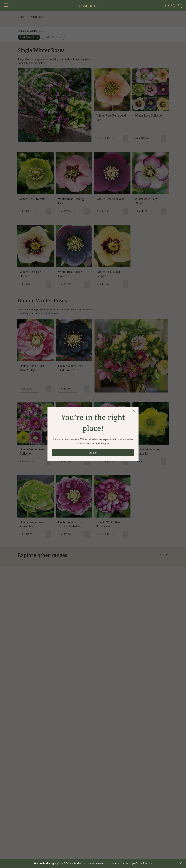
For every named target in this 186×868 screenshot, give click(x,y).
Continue (93, 453)
